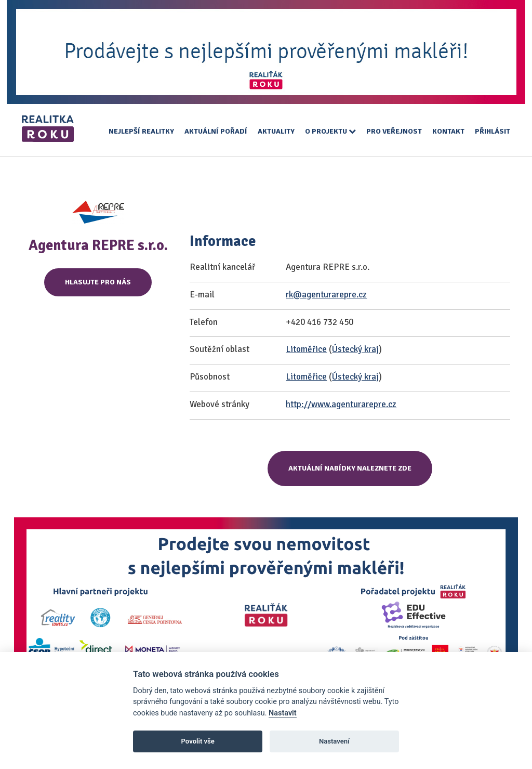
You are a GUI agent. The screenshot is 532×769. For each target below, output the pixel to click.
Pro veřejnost (394, 131)
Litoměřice (306, 349)
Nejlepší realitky (141, 131)
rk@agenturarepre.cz (326, 295)
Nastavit (283, 713)
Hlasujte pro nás (98, 282)
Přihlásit (493, 131)
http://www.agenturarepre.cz (341, 404)
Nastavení (334, 741)
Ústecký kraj (355, 349)
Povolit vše (198, 741)
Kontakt (448, 131)
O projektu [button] (330, 131)
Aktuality (276, 131)
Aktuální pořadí (216, 131)
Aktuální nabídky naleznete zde (350, 468)
